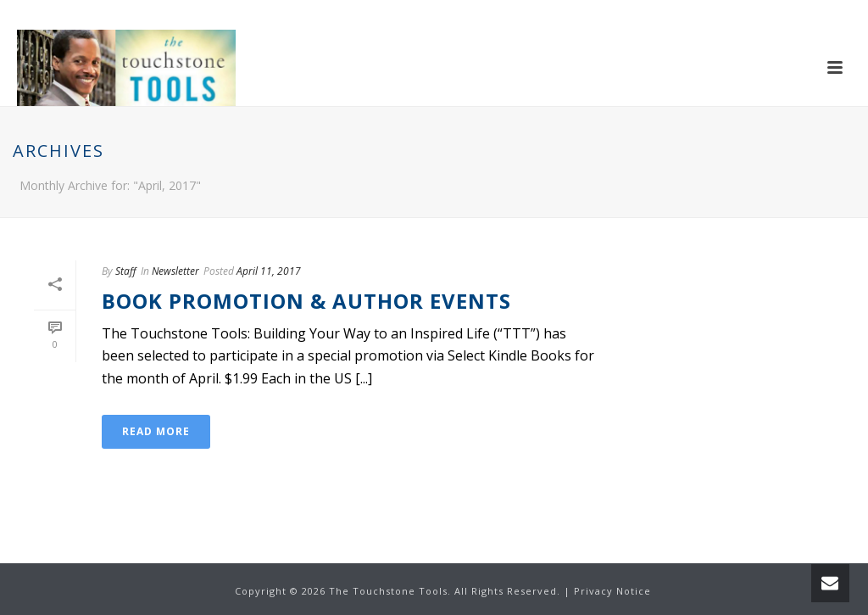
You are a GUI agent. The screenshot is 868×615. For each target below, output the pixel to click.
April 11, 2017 (269, 271)
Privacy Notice (612, 591)
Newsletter (175, 271)
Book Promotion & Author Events (306, 301)
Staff (126, 271)
